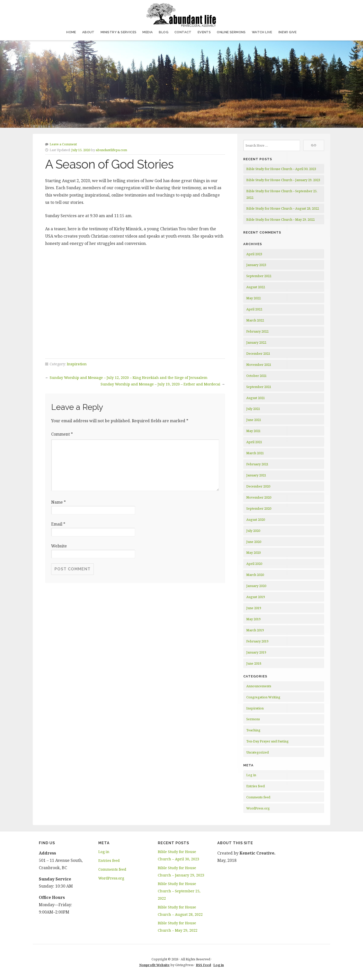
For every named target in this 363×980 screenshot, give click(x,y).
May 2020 (253, 552)
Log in (251, 775)
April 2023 (254, 254)
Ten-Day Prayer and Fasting (267, 741)
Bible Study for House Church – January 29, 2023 (283, 180)
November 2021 (259, 365)
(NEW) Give (288, 32)
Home (71, 32)
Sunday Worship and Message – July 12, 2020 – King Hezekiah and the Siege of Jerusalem (129, 378)
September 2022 (259, 276)
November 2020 (259, 497)
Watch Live (262, 32)
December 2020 (258, 486)
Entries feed (255, 786)
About (88, 32)
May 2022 (253, 298)
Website (59, 546)
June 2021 (254, 420)
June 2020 (254, 542)
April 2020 (254, 564)
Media (148, 32)
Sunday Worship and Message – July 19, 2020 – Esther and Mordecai (160, 384)
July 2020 (253, 531)
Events (204, 32)
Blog (164, 32)
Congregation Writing (263, 697)
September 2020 (259, 508)
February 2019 (257, 641)
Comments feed (258, 797)
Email (58, 524)
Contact (183, 32)
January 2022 (256, 342)
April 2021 (254, 442)
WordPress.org (258, 808)
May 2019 (253, 619)
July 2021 (253, 409)
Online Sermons (231, 32)
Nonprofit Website (154, 965)
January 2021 (256, 475)
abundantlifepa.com (111, 150)
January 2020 (256, 586)
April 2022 (254, 309)
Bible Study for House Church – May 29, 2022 (280, 219)
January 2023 (256, 265)
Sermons (253, 719)
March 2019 (255, 630)
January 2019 (256, 652)
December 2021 (258, 353)
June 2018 (254, 663)
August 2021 (256, 398)
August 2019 (256, 597)
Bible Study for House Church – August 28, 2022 (283, 208)
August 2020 (256, 519)
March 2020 (255, 575)
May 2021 (253, 431)
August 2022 (256, 287)
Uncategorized (258, 752)
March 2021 (255, 453)
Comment (62, 434)
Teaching (253, 730)
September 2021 (259, 387)
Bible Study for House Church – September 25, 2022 (179, 891)
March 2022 (255, 320)
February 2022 (257, 331)
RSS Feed (203, 965)
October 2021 (256, 376)
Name (58, 502)
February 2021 (257, 464)
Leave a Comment (63, 144)
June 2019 (254, 608)
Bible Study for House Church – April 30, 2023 (281, 169)
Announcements (259, 686)
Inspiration (77, 364)
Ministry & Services (119, 32)
